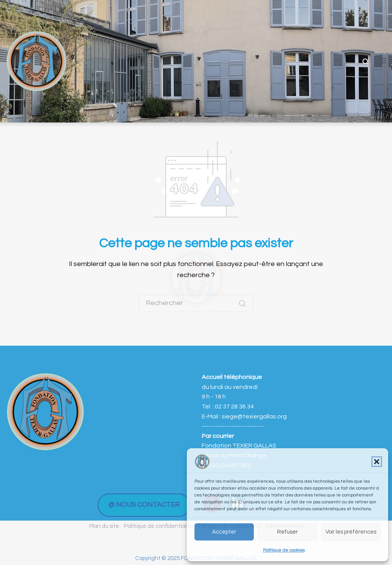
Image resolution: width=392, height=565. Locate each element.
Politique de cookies (284, 550)
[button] (377, 462)
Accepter (224, 532)
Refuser (287, 532)
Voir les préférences (351, 532)
